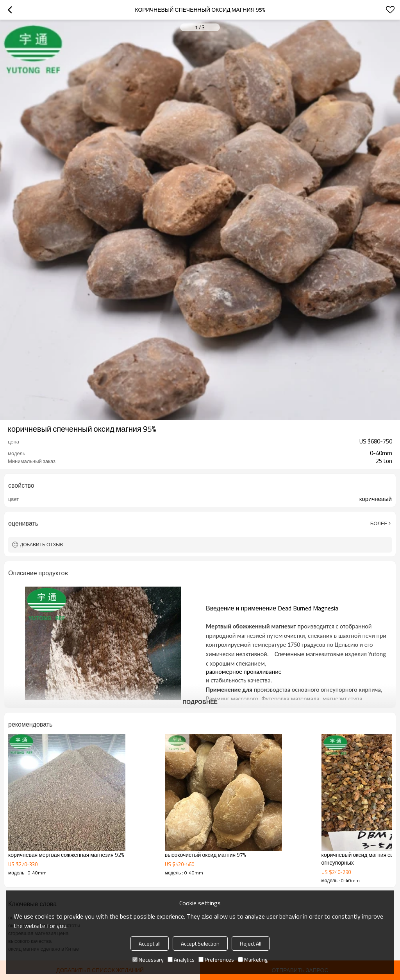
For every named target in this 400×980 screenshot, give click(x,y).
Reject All (251, 943)
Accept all (150, 943)
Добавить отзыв (41, 545)
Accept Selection (200, 943)
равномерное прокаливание (244, 672)
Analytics (181, 959)
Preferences (216, 959)
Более (379, 523)
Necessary (148, 959)
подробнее (200, 702)
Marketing (253, 959)
